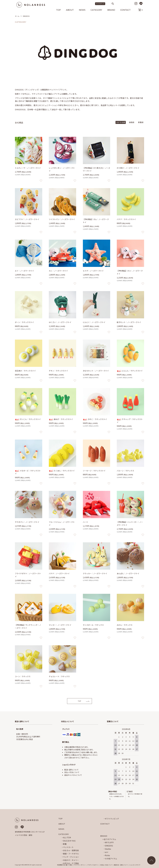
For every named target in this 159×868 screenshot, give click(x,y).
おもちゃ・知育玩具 (71, 850)
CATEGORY (96, 10)
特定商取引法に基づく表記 (65, 865)
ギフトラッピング (112, 819)
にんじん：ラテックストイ (130, 371)
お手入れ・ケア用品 (71, 863)
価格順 (132, 122)
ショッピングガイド (135, 865)
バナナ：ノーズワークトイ (59, 573)
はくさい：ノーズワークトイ (60, 322)
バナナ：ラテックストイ (126, 219)
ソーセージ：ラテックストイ (94, 471)
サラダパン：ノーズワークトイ (27, 522)
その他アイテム (111, 859)
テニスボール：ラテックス (93, 625)
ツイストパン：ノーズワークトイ (62, 219)
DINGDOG (26, 16)
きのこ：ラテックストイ (95, 419)
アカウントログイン (93, 865)
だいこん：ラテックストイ (28, 419)
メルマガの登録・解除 (24, 835)
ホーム (17, 16)
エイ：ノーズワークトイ (24, 271)
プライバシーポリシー (80, 865)
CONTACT (125, 10)
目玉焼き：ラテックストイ (25, 371)
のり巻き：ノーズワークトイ (128, 168)
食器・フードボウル (71, 854)
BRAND (111, 10)
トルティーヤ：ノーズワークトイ (28, 168)
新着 (65, 844)
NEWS (82, 10)
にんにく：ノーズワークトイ (94, 322)
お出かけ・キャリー (71, 860)
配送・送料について (71, 770)
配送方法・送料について (121, 865)
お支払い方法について (106, 865)
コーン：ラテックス (23, 676)
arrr (107, 852)
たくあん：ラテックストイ (62, 471)
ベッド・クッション (71, 857)
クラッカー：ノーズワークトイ (95, 573)
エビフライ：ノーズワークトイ (27, 219)
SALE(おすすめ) (69, 841)
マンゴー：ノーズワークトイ (60, 625)
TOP (58, 10)
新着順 (141, 122)
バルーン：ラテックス (125, 471)
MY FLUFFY (109, 842)
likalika (108, 849)
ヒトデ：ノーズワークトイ (93, 271)
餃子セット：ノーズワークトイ (129, 322)
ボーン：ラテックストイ (24, 322)
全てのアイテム (110, 839)
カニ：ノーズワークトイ (58, 271)
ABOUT (70, 10)
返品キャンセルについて (73, 775)
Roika (107, 855)
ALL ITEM (67, 837)
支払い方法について (72, 772)
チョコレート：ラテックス (59, 676)
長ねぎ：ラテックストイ (61, 419)
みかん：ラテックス (125, 625)
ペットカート (68, 847)
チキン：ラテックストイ (58, 371)
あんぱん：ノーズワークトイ (128, 573)
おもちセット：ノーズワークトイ (96, 371)
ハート (85, 522)
